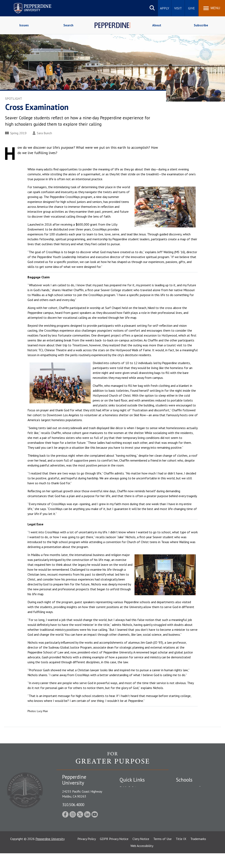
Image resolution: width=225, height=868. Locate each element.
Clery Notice (141, 853)
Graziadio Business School (194, 802)
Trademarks (198, 853)
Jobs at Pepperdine (132, 809)
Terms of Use (162, 853)
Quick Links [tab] (132, 780)
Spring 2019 (16, 133)
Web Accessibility (142, 860)
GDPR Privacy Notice (114, 853)
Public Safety (129, 787)
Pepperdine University (50, 853)
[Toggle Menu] (212, 8)
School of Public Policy (192, 820)
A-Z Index (126, 823)
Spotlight (14, 98)
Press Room (128, 830)
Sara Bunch (42, 133)
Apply (165, 8)
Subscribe (201, 25)
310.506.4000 (73, 805)
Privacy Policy (87, 853)
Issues (24, 25)
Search (68, 25)
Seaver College (186, 787)
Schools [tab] (184, 780)
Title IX (181, 853)
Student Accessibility (134, 795)
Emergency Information (136, 802)
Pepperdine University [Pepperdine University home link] (28, 4)
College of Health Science (194, 827)
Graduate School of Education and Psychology (197, 811)
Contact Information (134, 816)
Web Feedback (129, 837)
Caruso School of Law (191, 795)
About (157, 25)
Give (191, 8)
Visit (178, 8)
